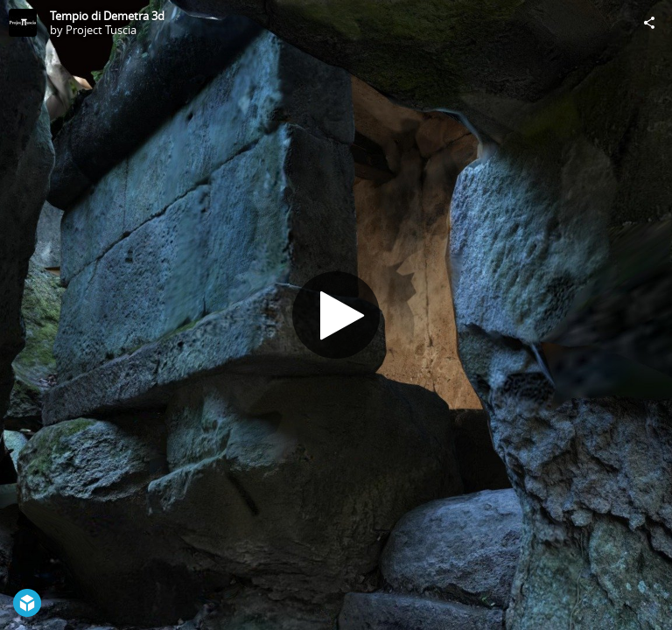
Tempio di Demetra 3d (107, 16)
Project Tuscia (101, 30)
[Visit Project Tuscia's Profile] (23, 23)
